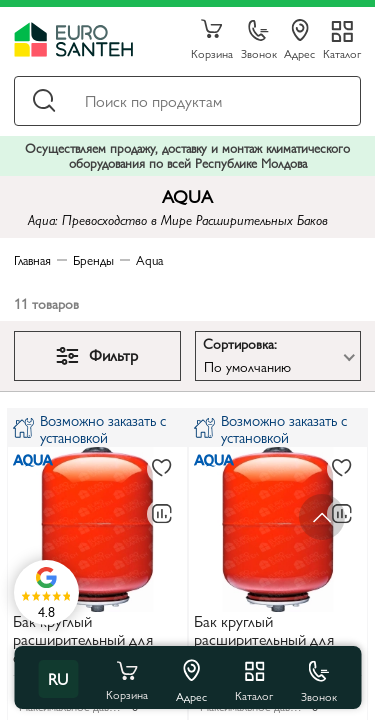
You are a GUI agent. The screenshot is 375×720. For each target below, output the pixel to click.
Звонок (259, 40)
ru (58, 678)
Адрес (299, 40)
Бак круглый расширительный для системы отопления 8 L (89, 640)
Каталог (342, 52)
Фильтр (97, 354)
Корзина (212, 40)
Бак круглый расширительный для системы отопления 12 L (274, 640)
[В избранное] (162, 469)
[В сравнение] (162, 514)
